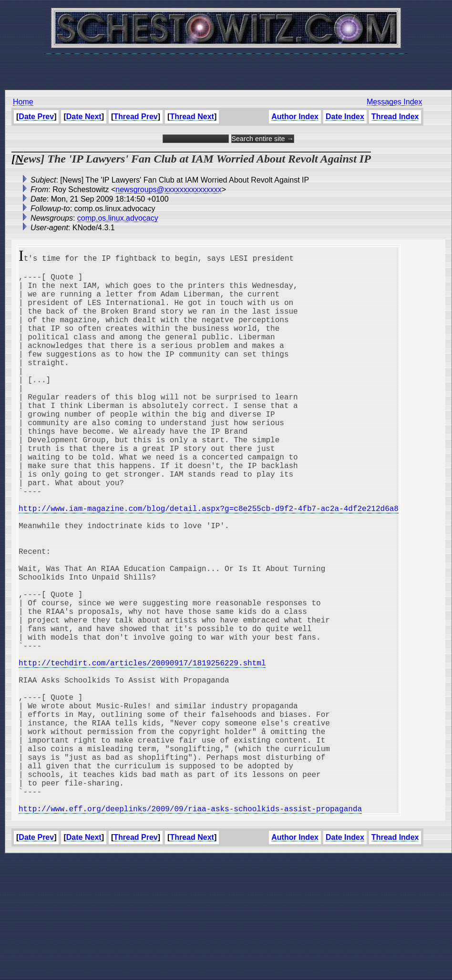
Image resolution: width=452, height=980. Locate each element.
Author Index (295, 117)
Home (23, 102)
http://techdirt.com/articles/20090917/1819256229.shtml (142, 752)
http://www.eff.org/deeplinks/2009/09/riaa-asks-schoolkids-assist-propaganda (190, 930)
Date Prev (36, 117)
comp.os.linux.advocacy (118, 218)
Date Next (84, 117)
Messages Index (395, 102)
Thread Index (395, 117)
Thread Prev (135, 117)
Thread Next (192, 117)
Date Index (345, 117)
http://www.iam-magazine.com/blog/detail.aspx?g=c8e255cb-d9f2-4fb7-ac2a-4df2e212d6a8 (209, 563)
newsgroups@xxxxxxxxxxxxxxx (169, 189)
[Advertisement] (226, 67)
